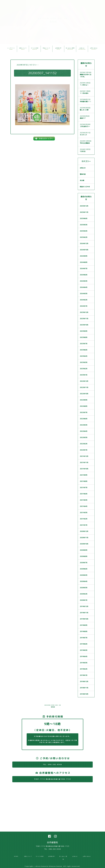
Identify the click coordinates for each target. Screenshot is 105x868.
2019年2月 (84, 669)
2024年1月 (84, 306)
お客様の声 (58, 49)
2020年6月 (84, 569)
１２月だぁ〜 (84, 85)
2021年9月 (84, 475)
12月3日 (83, 151)
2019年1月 (84, 675)
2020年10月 (84, 544)
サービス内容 (35, 49)
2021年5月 (84, 500)
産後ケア (83, 118)
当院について (23, 49)
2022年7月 (84, 412)
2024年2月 (84, 300)
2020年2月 (84, 594)
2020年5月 (84, 575)
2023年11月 (84, 319)
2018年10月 (84, 694)
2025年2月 (84, 237)
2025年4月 (84, 231)
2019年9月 (84, 625)
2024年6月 (84, 275)
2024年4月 (84, 287)
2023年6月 (84, 350)
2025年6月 (84, 218)
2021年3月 (84, 513)
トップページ (11, 49)
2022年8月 (84, 406)
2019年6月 (84, 644)
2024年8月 (84, 262)
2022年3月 (84, 437)
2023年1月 (84, 375)
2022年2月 (84, 444)
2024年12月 (84, 243)
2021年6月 (84, 494)
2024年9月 (84, 256)
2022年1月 (84, 450)
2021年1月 (84, 525)
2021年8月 (84, 481)
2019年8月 (84, 631)
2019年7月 (84, 638)
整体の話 (83, 174)
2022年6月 (84, 419)
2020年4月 (84, 581)
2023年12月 (84, 312)
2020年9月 (84, 550)
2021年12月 (84, 456)
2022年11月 (84, 387)
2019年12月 (84, 606)
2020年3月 (84, 588)
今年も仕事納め (85, 143)
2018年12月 (84, 681)
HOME (16, 856)
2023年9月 (84, 331)
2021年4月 (84, 506)
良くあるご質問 (70, 49)
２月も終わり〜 (85, 126)
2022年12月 (84, 381)
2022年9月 (84, 400)
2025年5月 (84, 225)
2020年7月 (84, 563)
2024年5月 (84, 281)
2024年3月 (84, 294)
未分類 (82, 180)
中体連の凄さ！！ (86, 101)
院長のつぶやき (85, 187)
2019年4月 (84, 656)
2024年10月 (84, 250)
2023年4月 (84, 356)
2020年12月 (84, 531)
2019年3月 (84, 663)
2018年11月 (84, 688)
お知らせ (82, 49)
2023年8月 (84, 337)
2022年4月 (84, 431)
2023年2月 (84, 369)
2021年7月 (84, 487)
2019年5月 (84, 650)
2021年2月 (84, 519)
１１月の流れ (84, 93)
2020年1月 (84, 600)
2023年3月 (84, 362)
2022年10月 (84, 394)
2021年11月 (84, 462)
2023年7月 (84, 344)
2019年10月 (84, 619)
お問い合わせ (94, 49)
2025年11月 (84, 212)
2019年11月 (84, 613)
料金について (47, 49)
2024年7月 (84, 268)
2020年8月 (84, 556)
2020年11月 (84, 538)
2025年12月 (84, 206)
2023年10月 (84, 325)
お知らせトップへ (44, 139)
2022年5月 (84, 425)
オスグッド (83, 135)
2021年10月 (84, 469)
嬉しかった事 (84, 110)
